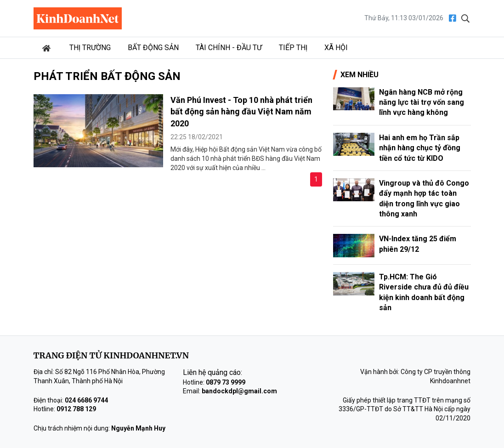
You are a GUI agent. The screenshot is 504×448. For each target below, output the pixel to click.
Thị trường (90, 48)
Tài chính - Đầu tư (229, 48)
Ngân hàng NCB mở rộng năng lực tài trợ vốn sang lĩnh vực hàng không (422, 102)
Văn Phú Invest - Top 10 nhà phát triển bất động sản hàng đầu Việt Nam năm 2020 (241, 111)
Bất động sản (153, 48)
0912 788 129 (76, 409)
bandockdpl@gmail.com (239, 391)
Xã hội (336, 48)
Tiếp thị (293, 48)
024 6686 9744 (86, 400)
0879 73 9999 (226, 382)
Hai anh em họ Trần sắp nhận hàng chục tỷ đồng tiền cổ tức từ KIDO (420, 148)
